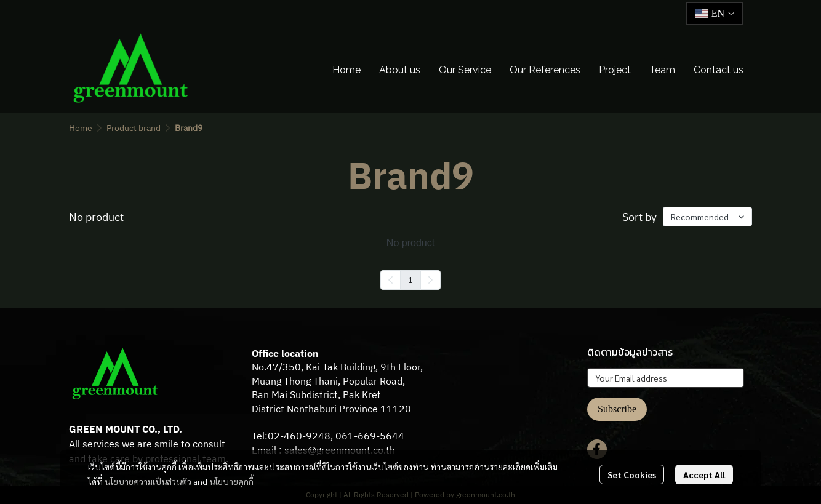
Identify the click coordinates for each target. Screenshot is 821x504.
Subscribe (617, 409)
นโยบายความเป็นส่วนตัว (148, 481)
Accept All (704, 474)
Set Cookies (632, 474)
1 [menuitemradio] (410, 279)
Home (81, 128)
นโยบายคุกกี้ (231, 481)
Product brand (134, 128)
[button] (715, 14)
